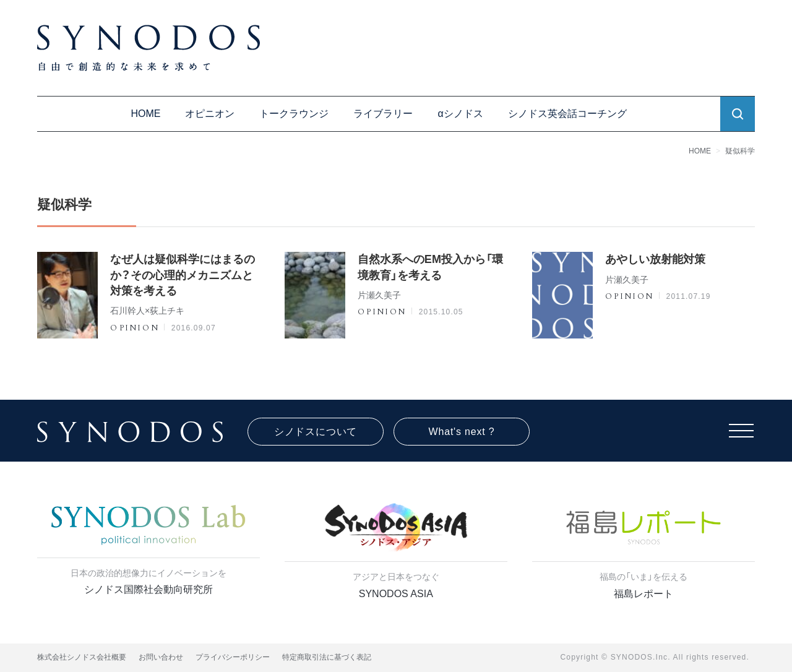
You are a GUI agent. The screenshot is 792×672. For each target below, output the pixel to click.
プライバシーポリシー (233, 657)
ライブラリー (383, 114)
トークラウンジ (294, 114)
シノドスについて (316, 432)
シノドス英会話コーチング (567, 114)
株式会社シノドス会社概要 (82, 657)
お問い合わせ (161, 657)
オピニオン (210, 114)
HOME (145, 114)
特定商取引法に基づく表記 (327, 657)
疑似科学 (740, 151)
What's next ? (462, 432)
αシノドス (460, 114)
